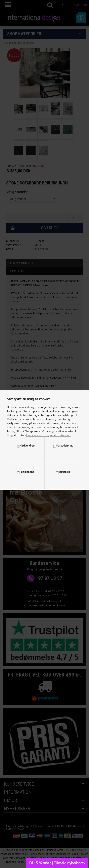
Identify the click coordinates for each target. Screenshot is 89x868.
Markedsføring (65, 446)
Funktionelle (27, 472)
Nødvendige (27, 446)
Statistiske (65, 472)
